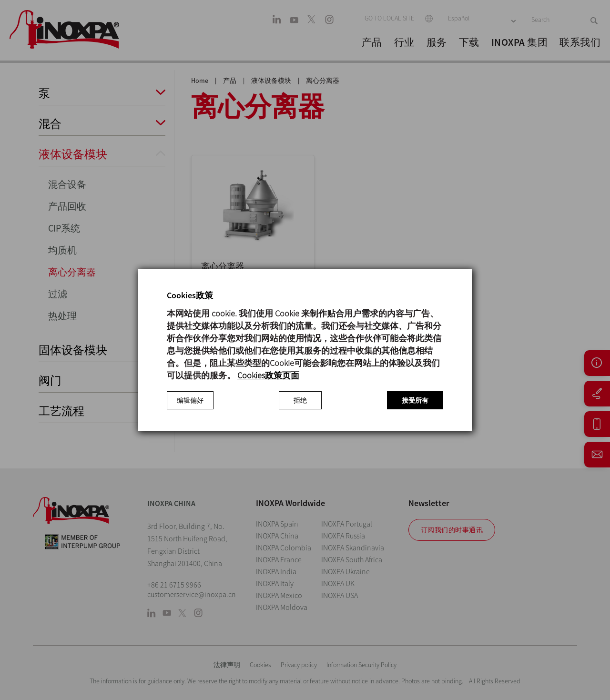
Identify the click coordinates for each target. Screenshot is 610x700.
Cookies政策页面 (268, 375)
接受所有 (415, 400)
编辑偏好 (190, 400)
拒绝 (300, 400)
